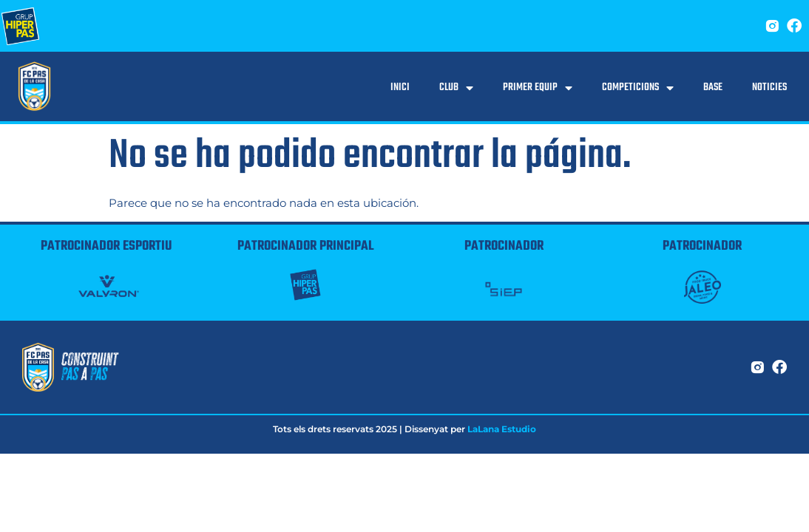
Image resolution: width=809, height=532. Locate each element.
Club (456, 88)
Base (713, 88)
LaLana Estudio (502, 429)
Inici (400, 88)
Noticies (769, 88)
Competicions (638, 88)
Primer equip (538, 88)
